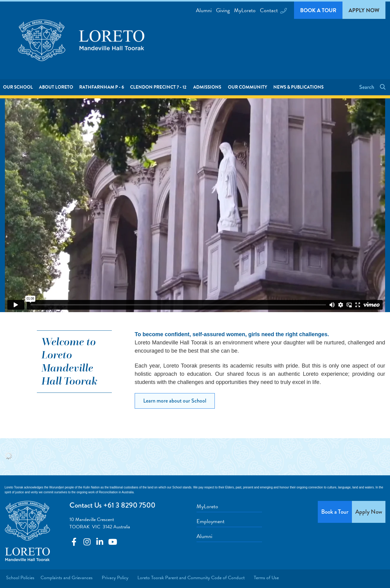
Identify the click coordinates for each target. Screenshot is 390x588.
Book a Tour (318, 10)
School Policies (20, 578)
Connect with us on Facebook (74, 542)
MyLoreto (245, 10)
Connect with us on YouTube (112, 542)
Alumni (204, 10)
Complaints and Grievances (67, 578)
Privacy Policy (115, 578)
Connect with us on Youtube (87, 542)
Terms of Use (266, 578)
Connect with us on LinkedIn (100, 542)
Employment (211, 521)
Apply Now (364, 10)
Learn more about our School (175, 401)
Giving (223, 10)
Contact (273, 10)
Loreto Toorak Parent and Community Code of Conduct (191, 578)
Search (367, 87)
